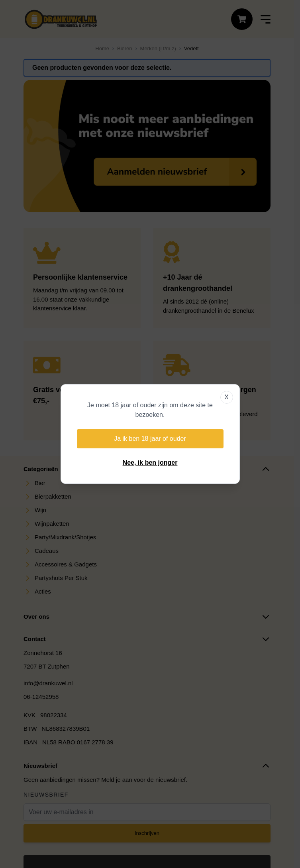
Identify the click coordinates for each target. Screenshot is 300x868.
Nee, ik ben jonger (150, 463)
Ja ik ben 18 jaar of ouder (150, 439)
